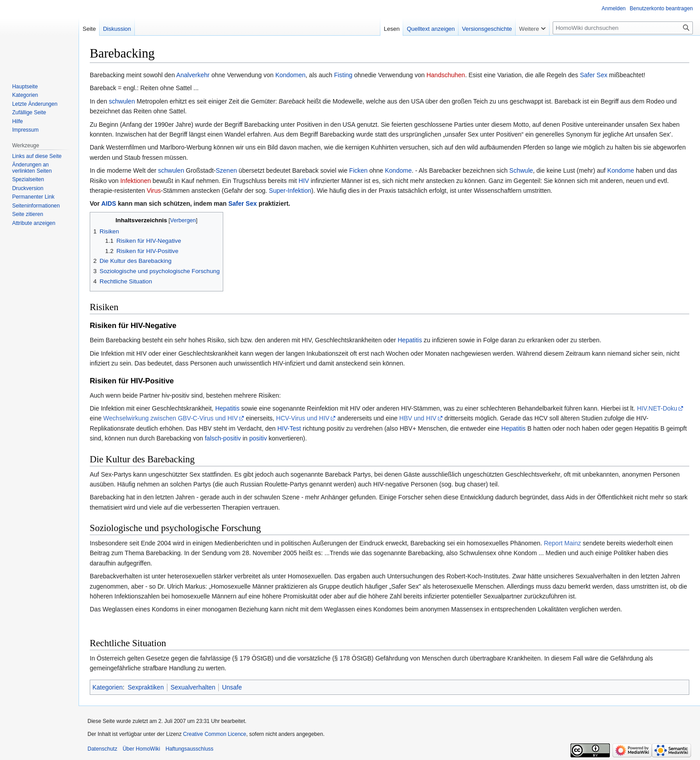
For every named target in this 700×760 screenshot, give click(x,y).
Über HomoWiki (142, 749)
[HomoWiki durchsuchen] (623, 28)
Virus (154, 191)
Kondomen (291, 75)
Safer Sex (594, 75)
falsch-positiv (223, 438)
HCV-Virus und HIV (303, 418)
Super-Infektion (290, 191)
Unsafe (232, 687)
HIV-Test (289, 428)
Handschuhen (446, 75)
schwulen (122, 101)
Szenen (226, 170)
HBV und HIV (418, 418)
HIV (304, 181)
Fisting (343, 75)
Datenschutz (102, 749)
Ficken (358, 170)
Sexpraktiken (146, 687)
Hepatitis (410, 340)
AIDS (109, 203)
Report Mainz (562, 543)
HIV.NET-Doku (657, 408)
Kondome (398, 170)
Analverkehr (193, 75)
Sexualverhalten (193, 687)
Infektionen (135, 181)
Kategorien (108, 687)
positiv (258, 438)
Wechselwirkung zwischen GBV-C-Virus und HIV (170, 418)
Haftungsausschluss (190, 749)
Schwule (521, 170)
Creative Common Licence (215, 734)
